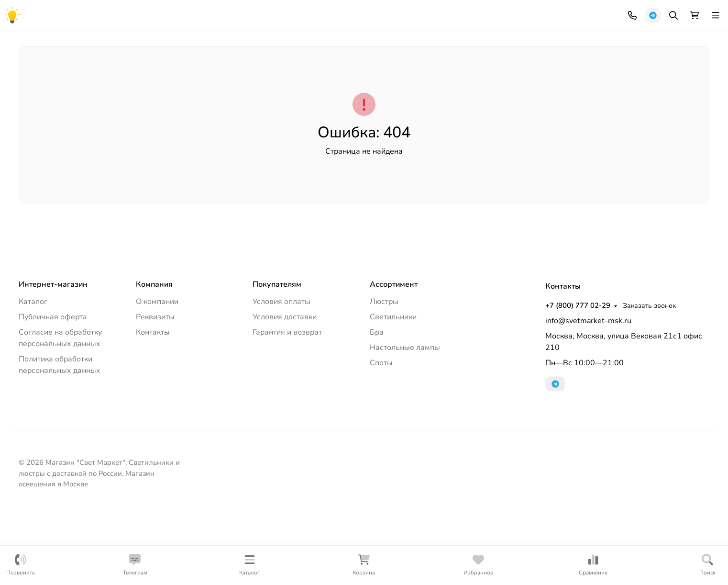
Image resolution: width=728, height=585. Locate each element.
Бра (377, 405)
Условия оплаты (281, 374)
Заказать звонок (486, 12)
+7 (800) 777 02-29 (414, 12)
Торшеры (256, 90)
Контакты (186, 12)
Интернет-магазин (53, 357)
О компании (157, 374)
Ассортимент (394, 357)
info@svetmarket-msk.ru (588, 394)
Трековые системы (512, 90)
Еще (684, 90)
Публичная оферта (53, 390)
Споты (579, 90)
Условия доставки (285, 390)
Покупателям (277, 357)
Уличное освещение (182, 90)
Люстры (40, 90)
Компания (34, 12)
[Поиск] (398, 49)
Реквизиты (155, 390)
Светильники (101, 90)
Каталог (33, 374)
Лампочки (632, 90)
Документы (142, 12)
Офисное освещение (331, 90)
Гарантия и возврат (287, 405)
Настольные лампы (423, 90)
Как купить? (87, 12)
